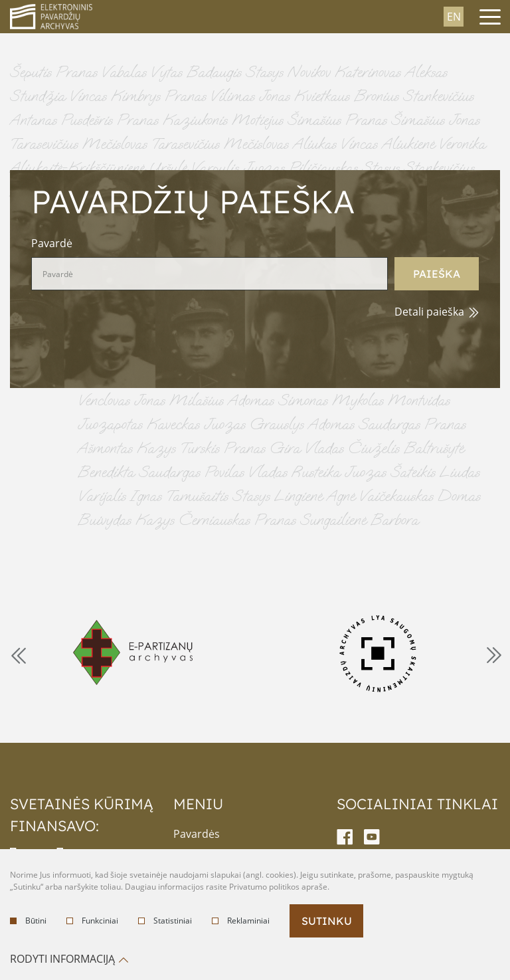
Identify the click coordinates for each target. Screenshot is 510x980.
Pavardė (52, 243)
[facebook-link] (345, 837)
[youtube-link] (372, 837)
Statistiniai (165, 921)
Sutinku (327, 921)
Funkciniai (92, 921)
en (454, 17)
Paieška (437, 274)
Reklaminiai (241, 921)
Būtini (28, 921)
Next (493, 654)
